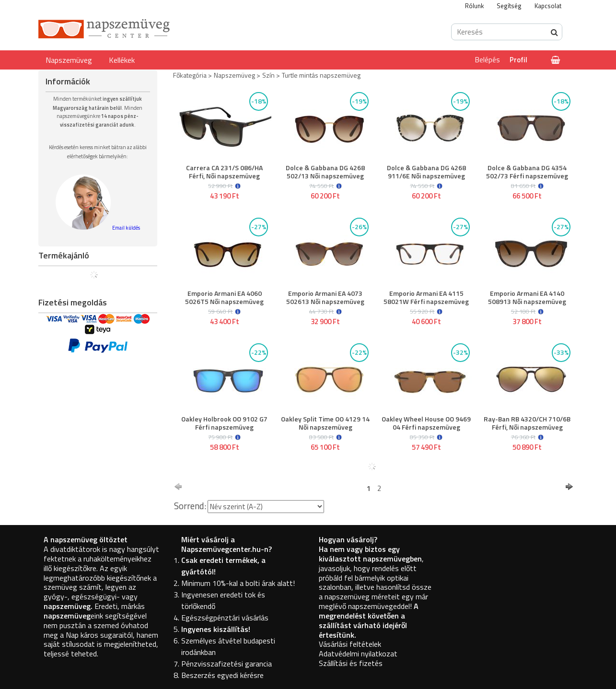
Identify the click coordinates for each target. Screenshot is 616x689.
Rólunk (474, 6)
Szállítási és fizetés (351, 663)
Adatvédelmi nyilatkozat (358, 654)
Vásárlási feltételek (350, 644)
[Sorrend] (266, 507)
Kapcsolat (548, 6)
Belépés (488, 60)
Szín (268, 75)
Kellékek (122, 60)
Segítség (509, 6)
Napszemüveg (69, 60)
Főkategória (190, 75)
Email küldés (126, 228)
